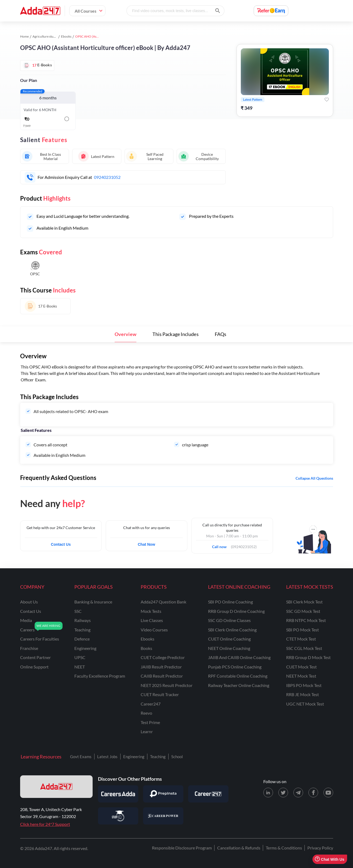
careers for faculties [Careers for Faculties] (40, 639)
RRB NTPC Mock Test (306, 620)
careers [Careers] (27, 630)
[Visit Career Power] (163, 816)
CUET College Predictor (163, 657)
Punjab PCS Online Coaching (235, 667)
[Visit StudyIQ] (118, 816)
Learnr (147, 731)
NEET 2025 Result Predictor (167, 685)
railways (83, 620)
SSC (78, 611)
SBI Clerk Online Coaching (232, 630)
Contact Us (61, 544)
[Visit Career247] (208, 794)
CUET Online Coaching (229, 639)
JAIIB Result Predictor (161, 667)
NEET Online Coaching (229, 648)
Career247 (151, 704)
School (177, 757)
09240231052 (107, 177)
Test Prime (150, 722)
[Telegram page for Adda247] (298, 793)
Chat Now (146, 544)
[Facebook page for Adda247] (313, 793)
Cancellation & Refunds (239, 848)
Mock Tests (151, 611)
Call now (221, 545)
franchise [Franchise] (29, 648)
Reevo (146, 713)
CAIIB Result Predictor (162, 676)
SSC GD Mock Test (303, 611)
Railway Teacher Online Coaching (239, 685)
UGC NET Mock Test (305, 704)
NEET (80, 667)
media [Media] (26, 620)
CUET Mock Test (301, 667)
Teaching (158, 757)
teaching (82, 630)
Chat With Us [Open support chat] (330, 859)
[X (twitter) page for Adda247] (283, 793)
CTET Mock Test (301, 639)
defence (82, 639)
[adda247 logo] (56, 787)
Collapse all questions (314, 478)
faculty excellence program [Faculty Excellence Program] (100, 676)
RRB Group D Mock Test (308, 657)
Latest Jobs (107, 757)
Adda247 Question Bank (163, 602)
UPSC (80, 657)
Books (146, 648)
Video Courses (154, 630)
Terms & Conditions (284, 848)
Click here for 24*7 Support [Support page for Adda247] (45, 824)
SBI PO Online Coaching (230, 602)
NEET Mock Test (301, 676)
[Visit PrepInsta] (163, 794)
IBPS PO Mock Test (304, 685)
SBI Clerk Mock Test (304, 602)
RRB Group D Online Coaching (236, 611)
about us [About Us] (29, 602)
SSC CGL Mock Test (304, 648)
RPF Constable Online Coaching (238, 676)
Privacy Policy (320, 848)
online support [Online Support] (34, 667)
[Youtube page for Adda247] (328, 793)
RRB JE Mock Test (303, 694)
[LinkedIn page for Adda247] (268, 793)
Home (24, 36)
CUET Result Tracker (160, 694)
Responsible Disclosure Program (182, 848)
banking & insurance (93, 602)
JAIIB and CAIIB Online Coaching (239, 657)
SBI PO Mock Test (303, 630)
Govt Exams (81, 757)
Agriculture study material (51, 36)
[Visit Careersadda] (118, 794)
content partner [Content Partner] (35, 657)
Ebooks (66, 36)
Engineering (134, 757)
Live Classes (152, 620)
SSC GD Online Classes (229, 620)
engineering (85, 648)
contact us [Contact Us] (31, 611)
